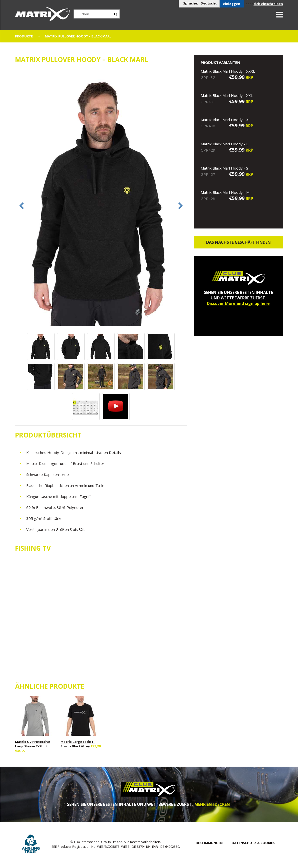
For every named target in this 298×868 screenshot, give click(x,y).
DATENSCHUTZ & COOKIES (253, 843)
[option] (101, 198)
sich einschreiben (268, 4)
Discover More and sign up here (238, 303)
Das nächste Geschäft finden (238, 242)
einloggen (232, 4)
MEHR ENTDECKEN (212, 804)
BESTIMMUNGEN (209, 843)
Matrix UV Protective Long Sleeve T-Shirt (33, 744)
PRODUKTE (24, 36)
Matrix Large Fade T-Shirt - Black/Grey (78, 744)
